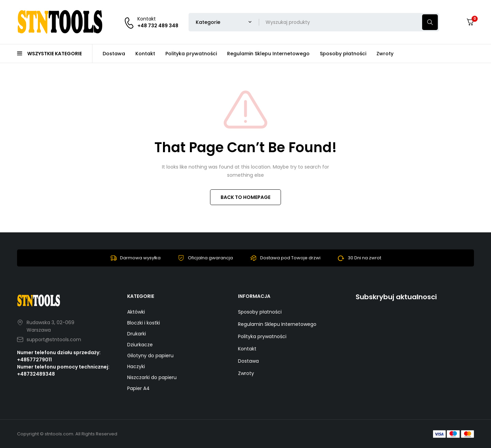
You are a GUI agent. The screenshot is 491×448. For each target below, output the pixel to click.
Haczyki (136, 366)
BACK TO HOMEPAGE (245, 197)
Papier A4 (138, 388)
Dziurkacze (140, 345)
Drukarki (137, 334)
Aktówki (136, 312)
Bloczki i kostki (144, 323)
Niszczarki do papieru (152, 377)
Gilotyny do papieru (150, 356)
